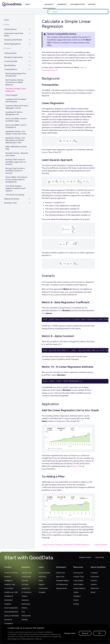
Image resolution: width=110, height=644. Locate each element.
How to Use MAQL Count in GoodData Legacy (16, 120)
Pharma (24, 608)
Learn (41, 567)
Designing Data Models (13, 40)
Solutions (26, 567)
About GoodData (98, 567)
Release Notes (62, 588)
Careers (94, 584)
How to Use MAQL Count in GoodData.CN (16, 126)
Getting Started (10, 29)
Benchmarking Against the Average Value (16, 75)
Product (8, 567)
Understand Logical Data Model (14, 35)
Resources (78, 567)
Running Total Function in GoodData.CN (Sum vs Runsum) (15, 171)
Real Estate (26, 604)
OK (99, 633)
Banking (25, 620)
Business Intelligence (8, 579)
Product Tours (79, 577)
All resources (78, 573)
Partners (94, 581)
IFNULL (75, 466)
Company (94, 573)
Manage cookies (70, 633)
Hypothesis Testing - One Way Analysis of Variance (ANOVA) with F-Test (17, 140)
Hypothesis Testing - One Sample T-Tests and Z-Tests (16, 133)
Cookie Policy (57, 637)
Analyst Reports (79, 588)
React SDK (60, 577)
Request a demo (85, 557)
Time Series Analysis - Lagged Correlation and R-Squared (17, 187)
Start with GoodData (29, 557)
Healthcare (26, 588)
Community (62, 4)
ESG (23, 612)
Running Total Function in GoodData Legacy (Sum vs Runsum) (16, 162)
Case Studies (78, 581)
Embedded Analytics (8, 602)
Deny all (85, 633)
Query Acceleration (12, 616)
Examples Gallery (63, 581)
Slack (41, 581)
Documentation (78, 4)
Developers (61, 567)
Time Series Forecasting (15, 192)
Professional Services (26, 579)
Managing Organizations (14, 57)
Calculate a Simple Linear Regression (16, 90)
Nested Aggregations (12, 44)
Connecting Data (11, 61)
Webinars (77, 596)
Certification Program (43, 590)
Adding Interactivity (12, 197)
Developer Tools (10, 201)
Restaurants (26, 616)
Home (6, 20)
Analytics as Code (11, 592)
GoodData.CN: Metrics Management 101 (14, 113)
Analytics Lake (10, 584)
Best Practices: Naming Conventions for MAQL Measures (14, 82)
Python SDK (61, 573)
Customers (95, 577)
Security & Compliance (9, 622)
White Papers (78, 584)
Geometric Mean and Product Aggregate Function (17, 107)
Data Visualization (11, 608)
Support (92, 4)
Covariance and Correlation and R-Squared (16, 101)
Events (76, 600)
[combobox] (78, 12)
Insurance (25, 600)
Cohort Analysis (11, 95)
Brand (93, 592)
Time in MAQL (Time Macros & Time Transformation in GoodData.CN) (16, 180)
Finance (25, 596)
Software (25, 584)
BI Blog (76, 604)
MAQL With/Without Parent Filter (16, 148)
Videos (76, 592)
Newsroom (95, 588)
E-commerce (26, 592)
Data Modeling (10, 65)
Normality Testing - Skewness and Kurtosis (17, 154)
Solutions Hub (27, 573)
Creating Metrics (11, 69)
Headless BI (9, 596)
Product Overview (11, 573)
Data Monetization (11, 612)
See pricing (100, 557)
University (49, 4)
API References (62, 584)
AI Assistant (9, 588)
